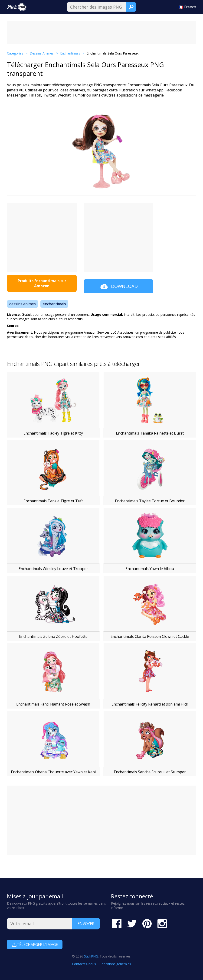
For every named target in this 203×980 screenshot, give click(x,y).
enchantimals (54, 304)
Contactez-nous (84, 964)
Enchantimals (70, 53)
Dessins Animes (42, 53)
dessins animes (23, 304)
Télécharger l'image (35, 945)
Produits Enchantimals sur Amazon (42, 283)
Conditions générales (115, 964)
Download (119, 286)
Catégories (15, 53)
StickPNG (91, 956)
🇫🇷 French (187, 7)
